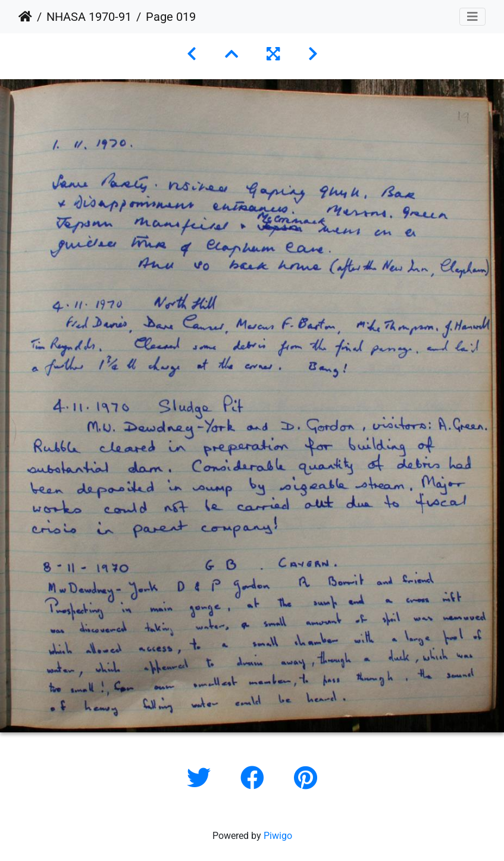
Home (25, 17)
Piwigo (278, 836)
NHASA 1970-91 (89, 17)
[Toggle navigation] (472, 17)
